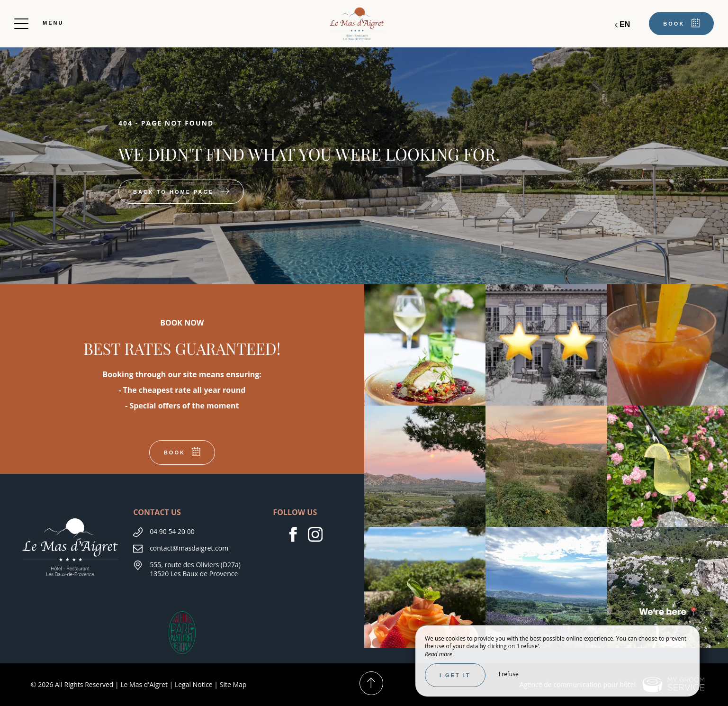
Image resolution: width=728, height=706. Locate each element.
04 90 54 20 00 (172, 531)
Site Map (233, 684)
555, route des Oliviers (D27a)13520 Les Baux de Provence (195, 569)
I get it (455, 675)
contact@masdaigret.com (189, 548)
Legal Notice (194, 684)
